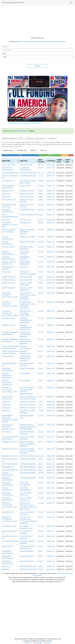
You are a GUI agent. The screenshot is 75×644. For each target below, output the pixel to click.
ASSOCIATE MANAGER (28, 176)
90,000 (40, 194)
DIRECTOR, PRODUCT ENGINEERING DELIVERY (28, 232)
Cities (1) (34, 150)
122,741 (41, 416)
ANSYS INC (6, 411)
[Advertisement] (37, 20)
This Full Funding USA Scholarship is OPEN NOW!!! (35, 91)
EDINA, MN (51, 165)
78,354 (40, 369)
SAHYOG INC (7, 432)
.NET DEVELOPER (26, 165)
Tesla (45, 42)
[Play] (61, 82)
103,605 (41, 186)
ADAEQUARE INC (8, 467)
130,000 (41, 531)
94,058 (40, 356)
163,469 (41, 318)
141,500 (41, 311)
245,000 (41, 205)
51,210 (40, 397)
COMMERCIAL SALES (27, 210)
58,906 (40, 272)
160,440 (41, 210)
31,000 (40, 346)
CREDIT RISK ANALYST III (29, 215)
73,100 (40, 262)
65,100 (40, 220)
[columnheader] (11, 161)
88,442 (40, 374)
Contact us (28, 643)
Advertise (47, 643)
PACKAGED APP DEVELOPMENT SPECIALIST (25, 359)
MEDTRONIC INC (8, 512)
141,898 (41, 526)
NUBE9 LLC (6, 566)
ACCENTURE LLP (8, 356)
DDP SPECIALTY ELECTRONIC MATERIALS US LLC (9, 427)
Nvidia (35, 42)
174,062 (41, 493)
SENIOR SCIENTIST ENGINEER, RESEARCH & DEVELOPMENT (28, 427)
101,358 (41, 512)
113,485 (41, 411)
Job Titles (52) (22, 150)
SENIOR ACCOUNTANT (28, 402)
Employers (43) (8, 150)
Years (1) (44, 150)
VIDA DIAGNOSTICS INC (10, 173)
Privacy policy (38, 643)
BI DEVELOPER (25, 186)
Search (37, 66)
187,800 (41, 483)
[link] (11, 91)
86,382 (40, 267)
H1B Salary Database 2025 (13, 3)
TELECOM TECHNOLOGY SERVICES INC (7, 376)
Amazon (25, 42)
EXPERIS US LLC (8, 191)
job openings (21, 131)
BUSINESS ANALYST (27, 191)
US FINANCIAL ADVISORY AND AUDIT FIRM (10, 225)
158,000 (41, 478)
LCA (38, 573)
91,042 (40, 546)
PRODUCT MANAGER (27, 369)
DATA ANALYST (25, 220)
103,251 (41, 332)
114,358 (41, 503)
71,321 (40, 402)
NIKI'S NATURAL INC (9, 200)
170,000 (41, 230)
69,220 (40, 351)
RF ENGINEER (25, 374)
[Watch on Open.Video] (15, 119)
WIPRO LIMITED (8, 546)
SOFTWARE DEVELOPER (29, 456)
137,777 (41, 173)
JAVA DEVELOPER (26, 277)
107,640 (41, 432)
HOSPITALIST (25, 267)
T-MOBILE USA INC (8, 247)
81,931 (40, 388)
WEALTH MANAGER (27, 551)
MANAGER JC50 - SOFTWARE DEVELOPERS (26, 313)
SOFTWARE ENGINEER (28, 459)
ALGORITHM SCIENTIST (28, 173)
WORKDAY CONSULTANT (29, 566)
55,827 (40, 168)
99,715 (40, 442)
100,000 (41, 200)
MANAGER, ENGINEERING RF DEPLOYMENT (26, 320)
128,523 (41, 517)
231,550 (41, 237)
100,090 (41, 293)
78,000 (40, 566)
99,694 (40, 459)
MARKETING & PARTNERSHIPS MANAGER (25, 334)
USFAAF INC (6, 220)
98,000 (40, 488)
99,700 (40, 165)
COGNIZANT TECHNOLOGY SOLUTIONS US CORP (10, 295)
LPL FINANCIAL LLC (9, 181)
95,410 (40, 215)
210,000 (41, 252)
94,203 (40, 381)
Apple (30, 42)
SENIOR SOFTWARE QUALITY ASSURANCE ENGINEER (28, 444)
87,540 (40, 191)
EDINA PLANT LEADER (28, 237)
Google (40, 42)
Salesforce (63, 42)
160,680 (41, 181)
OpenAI (50, 42)
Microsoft (56, 42)
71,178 (40, 176)
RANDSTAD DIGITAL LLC (10, 442)
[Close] (71, 131)
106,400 (41, 425)
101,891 (41, 247)
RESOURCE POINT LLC (10, 456)
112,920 (41, 456)
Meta (20, 42)
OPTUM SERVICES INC (10, 464)
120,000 (41, 437)
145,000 (41, 541)
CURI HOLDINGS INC (9, 526)
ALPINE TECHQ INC (9, 165)
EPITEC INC (6, 194)
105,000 (41, 473)
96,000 (40, 277)
